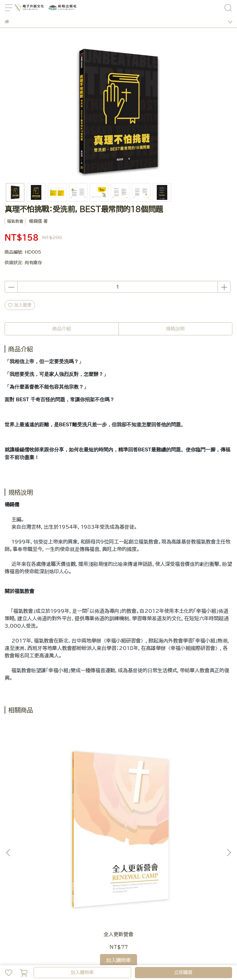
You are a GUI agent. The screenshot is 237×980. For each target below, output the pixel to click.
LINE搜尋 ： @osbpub (29, 880)
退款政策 (147, 903)
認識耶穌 (118, 790)
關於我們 (105, 903)
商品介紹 (62, 329)
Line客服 (14, 903)
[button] (229, 780)
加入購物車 (82, 972)
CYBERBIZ (166, 956)
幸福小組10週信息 (190, 790)
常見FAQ (126, 903)
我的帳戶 (64, 903)
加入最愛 (20, 305)
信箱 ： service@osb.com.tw (36, 874)
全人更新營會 (47, 790)
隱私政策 (168, 903)
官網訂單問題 (39, 903)
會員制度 (85, 903)
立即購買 (183, 972)
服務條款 (188, 903)
